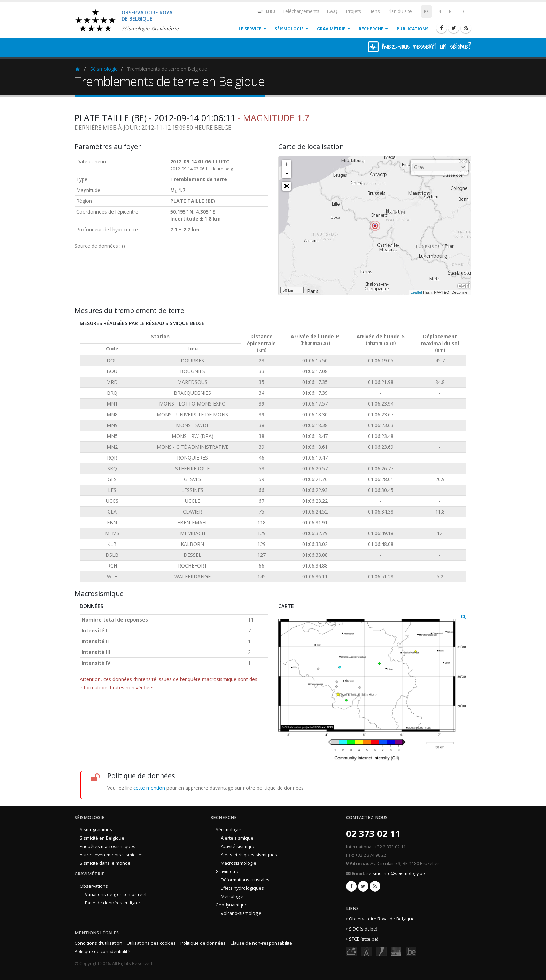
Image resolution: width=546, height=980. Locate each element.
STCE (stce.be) (364, 939)
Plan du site (400, 11)
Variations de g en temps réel (116, 894)
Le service (250, 29)
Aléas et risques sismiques (249, 855)
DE (464, 11)
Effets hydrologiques (242, 888)
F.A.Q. (333, 11)
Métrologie (232, 897)
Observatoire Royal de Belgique (382, 919)
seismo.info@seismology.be (396, 874)
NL (451, 11)
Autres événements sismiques (112, 855)
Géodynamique (232, 905)
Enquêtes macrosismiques (108, 846)
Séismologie (289, 29)
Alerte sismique (237, 838)
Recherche (371, 29)
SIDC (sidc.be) (363, 929)
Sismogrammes (96, 830)
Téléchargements (301, 11)
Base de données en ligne (112, 903)
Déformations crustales (245, 880)
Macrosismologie (239, 863)
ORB (266, 11)
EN (439, 11)
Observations (94, 886)
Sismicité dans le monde (105, 863)
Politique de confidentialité (102, 952)
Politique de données (203, 943)
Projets (354, 11)
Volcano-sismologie (241, 913)
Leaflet (416, 292)
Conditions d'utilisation (98, 943)
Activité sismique (238, 846)
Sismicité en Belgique (102, 838)
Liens (374, 11)
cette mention (149, 788)
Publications (412, 29)
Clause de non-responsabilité (261, 943)
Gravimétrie (331, 29)
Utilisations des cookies (151, 943)
